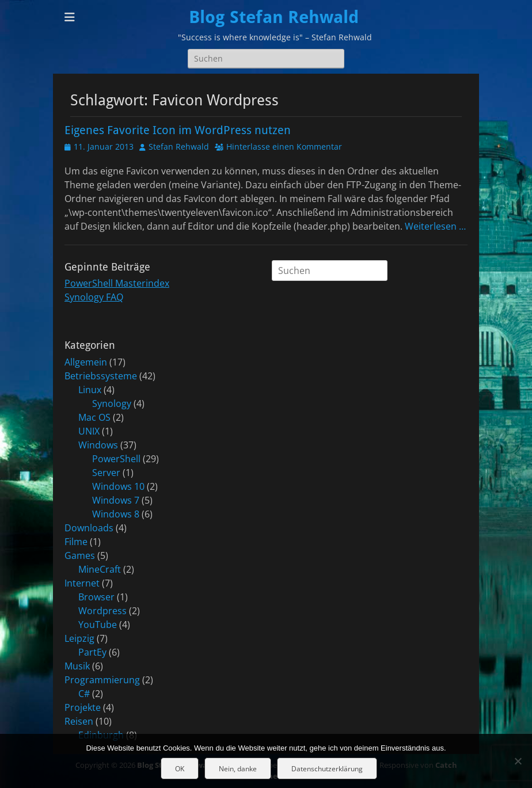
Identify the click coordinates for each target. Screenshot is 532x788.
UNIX (89, 431)
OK (180, 769)
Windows (98, 445)
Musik (77, 666)
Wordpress (102, 611)
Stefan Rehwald (179, 146)
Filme (76, 542)
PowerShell (116, 459)
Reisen (79, 721)
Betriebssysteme (101, 376)
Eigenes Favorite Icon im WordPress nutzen (178, 130)
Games (80, 555)
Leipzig (79, 638)
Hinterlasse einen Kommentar (284, 146)
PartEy (92, 652)
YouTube (98, 625)
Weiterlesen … (435, 226)
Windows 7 (116, 500)
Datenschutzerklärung (327, 769)
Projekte (83, 707)
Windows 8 (116, 514)
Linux (90, 390)
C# (84, 694)
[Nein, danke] (518, 761)
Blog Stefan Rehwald (274, 17)
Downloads (89, 528)
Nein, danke (238, 769)
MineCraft (100, 569)
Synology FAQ (94, 297)
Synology (112, 403)
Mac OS (94, 417)
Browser (96, 597)
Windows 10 (118, 486)
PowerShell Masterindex (117, 283)
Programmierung (102, 680)
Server (106, 473)
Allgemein (86, 362)
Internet (82, 583)
